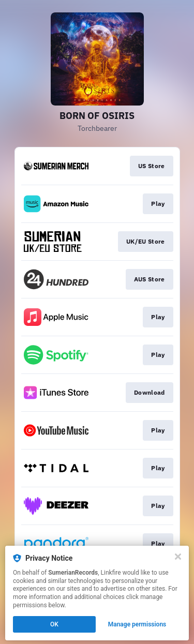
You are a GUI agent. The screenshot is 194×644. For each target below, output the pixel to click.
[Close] (178, 557)
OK (54, 624)
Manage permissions (137, 624)
